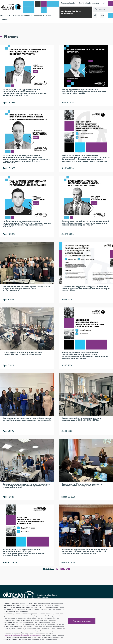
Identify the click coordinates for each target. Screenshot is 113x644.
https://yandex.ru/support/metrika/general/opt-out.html (23, 635)
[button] (85, 608)
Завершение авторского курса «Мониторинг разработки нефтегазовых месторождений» (27, 419)
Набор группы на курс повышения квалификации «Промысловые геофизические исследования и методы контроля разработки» (25, 92)
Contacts (5, 20)
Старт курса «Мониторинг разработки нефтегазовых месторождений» (82, 485)
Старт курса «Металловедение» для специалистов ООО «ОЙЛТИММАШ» (81, 419)
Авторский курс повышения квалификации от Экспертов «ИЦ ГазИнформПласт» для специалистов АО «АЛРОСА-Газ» (85, 551)
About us (5, 16)
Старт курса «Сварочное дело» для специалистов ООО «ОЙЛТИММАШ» (22, 353)
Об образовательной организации (28, 16)
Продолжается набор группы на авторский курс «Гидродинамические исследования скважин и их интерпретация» (85, 223)
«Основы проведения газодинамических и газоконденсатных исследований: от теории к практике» (86, 289)
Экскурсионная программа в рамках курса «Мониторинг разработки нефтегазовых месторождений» (26, 486)
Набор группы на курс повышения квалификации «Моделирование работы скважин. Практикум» (84, 92)
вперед (63, 568)
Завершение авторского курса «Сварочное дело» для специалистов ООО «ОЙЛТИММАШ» (26, 289)
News (49, 15)
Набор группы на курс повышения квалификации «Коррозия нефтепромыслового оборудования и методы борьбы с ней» (24, 552)
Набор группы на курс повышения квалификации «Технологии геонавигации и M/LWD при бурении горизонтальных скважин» (27, 224)
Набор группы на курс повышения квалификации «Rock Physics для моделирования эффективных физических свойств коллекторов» (85, 355)
